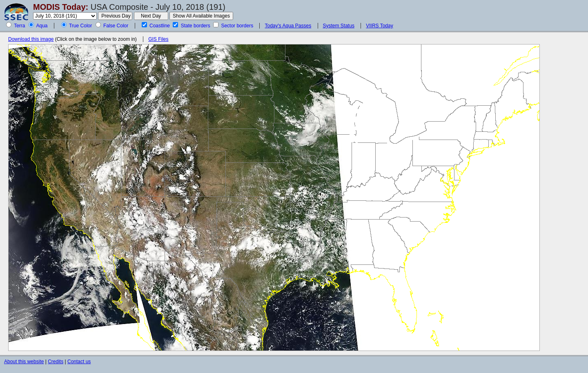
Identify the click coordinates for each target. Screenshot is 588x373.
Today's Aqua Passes (288, 26)
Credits (56, 362)
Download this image (31, 39)
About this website (24, 362)
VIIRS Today (379, 26)
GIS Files (158, 39)
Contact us (79, 362)
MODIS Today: (61, 7)
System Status (339, 26)
